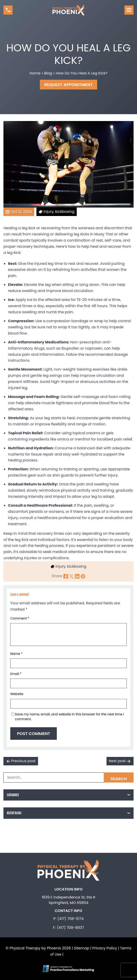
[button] (8, 10)
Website (17, 694)
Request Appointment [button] (69, 85)
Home (35, 73)
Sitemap (81, 948)
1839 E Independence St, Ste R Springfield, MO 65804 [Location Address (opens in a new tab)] (68, 900)
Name (16, 654)
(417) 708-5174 (71, 919)
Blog (48, 73)
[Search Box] (68, 777)
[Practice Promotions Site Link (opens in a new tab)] (47, 969)
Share (57, 576)
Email (16, 674)
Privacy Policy (105, 948)
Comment (20, 618)
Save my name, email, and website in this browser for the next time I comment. (69, 717)
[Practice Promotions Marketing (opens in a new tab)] (72, 970)
